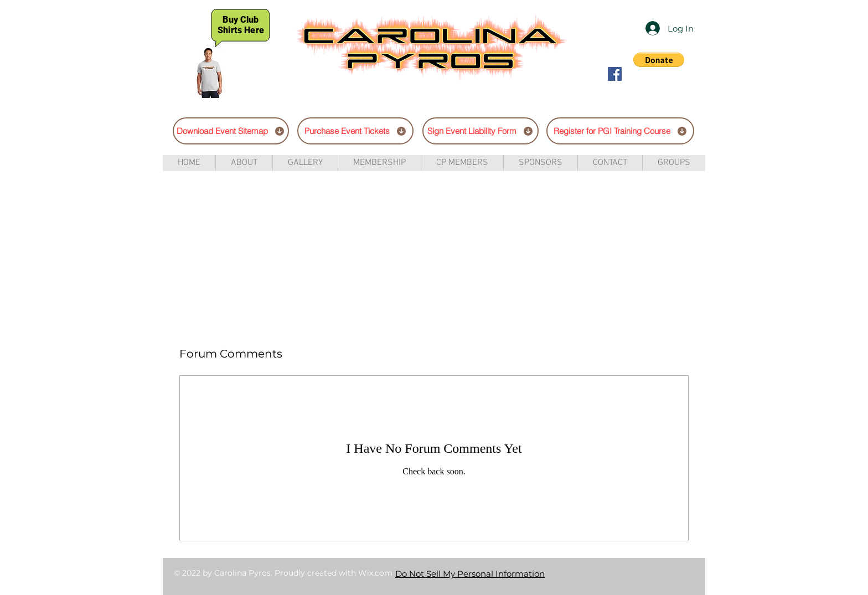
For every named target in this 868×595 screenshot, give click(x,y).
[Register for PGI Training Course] (620, 131)
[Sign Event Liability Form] (480, 131)
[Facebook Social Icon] (615, 74)
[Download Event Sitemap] (231, 131)
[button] (659, 60)
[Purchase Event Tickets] (355, 131)
